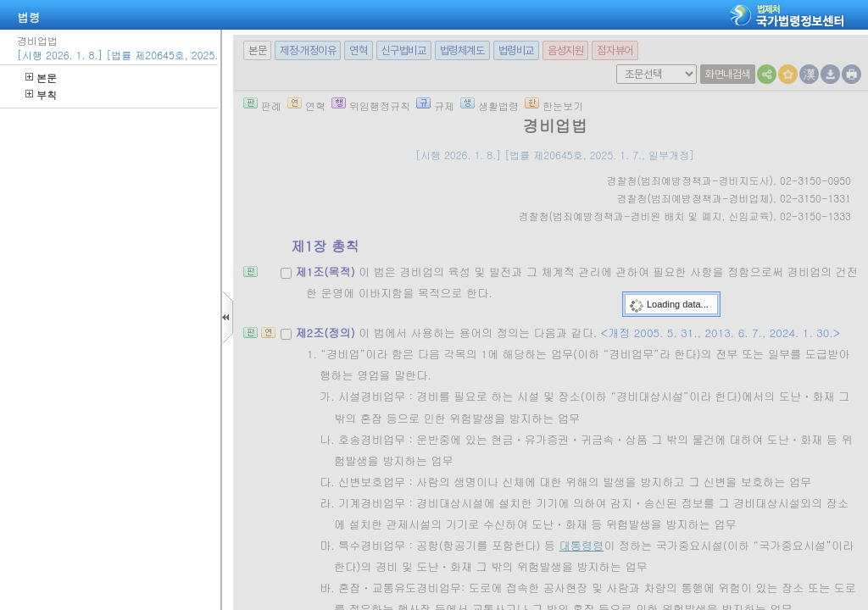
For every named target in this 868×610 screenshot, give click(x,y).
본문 (41, 78)
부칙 (41, 94)
